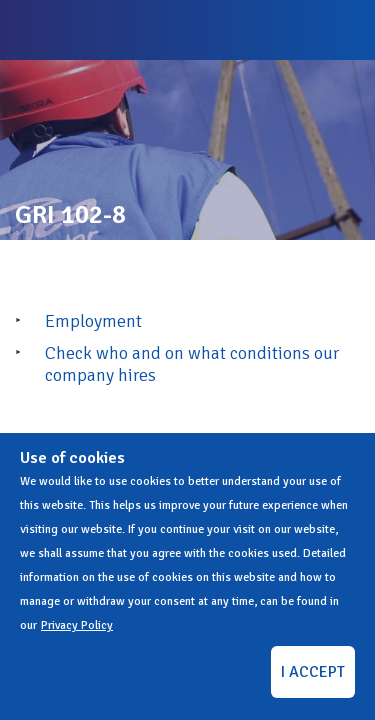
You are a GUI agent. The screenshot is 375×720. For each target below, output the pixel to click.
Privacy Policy (77, 625)
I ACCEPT (313, 672)
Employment (93, 321)
